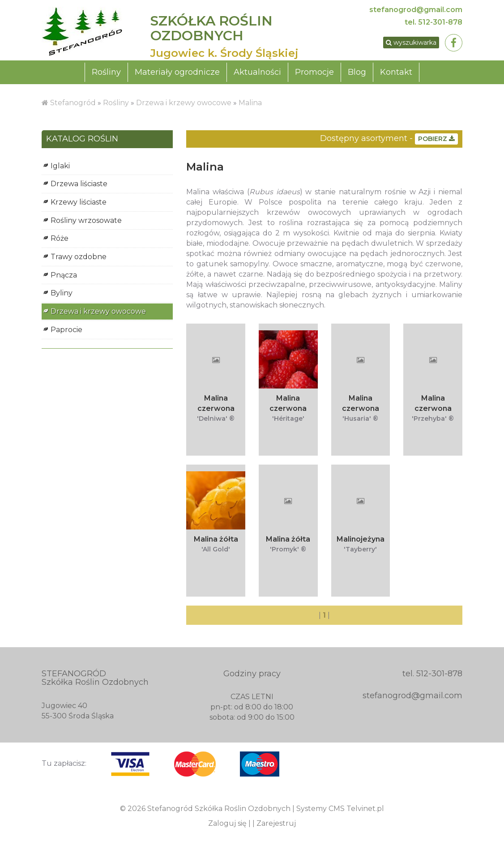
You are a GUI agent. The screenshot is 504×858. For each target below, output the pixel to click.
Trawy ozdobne (79, 259)
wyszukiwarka (406, 44)
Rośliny (106, 74)
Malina (250, 105)
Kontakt (396, 74)
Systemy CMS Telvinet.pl (340, 811)
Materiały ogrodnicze (177, 74)
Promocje (314, 74)
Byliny (62, 296)
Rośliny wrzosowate (86, 223)
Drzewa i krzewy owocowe (184, 105)
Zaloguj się (227, 826)
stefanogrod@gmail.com (416, 10)
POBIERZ (436, 141)
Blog (357, 74)
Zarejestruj (276, 826)
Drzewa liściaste (79, 186)
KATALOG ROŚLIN (82, 141)
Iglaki (60, 168)
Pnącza (64, 277)
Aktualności (257, 74)
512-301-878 (440, 22)
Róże (60, 241)
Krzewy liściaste (79, 204)
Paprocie (66, 332)
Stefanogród (73, 105)
